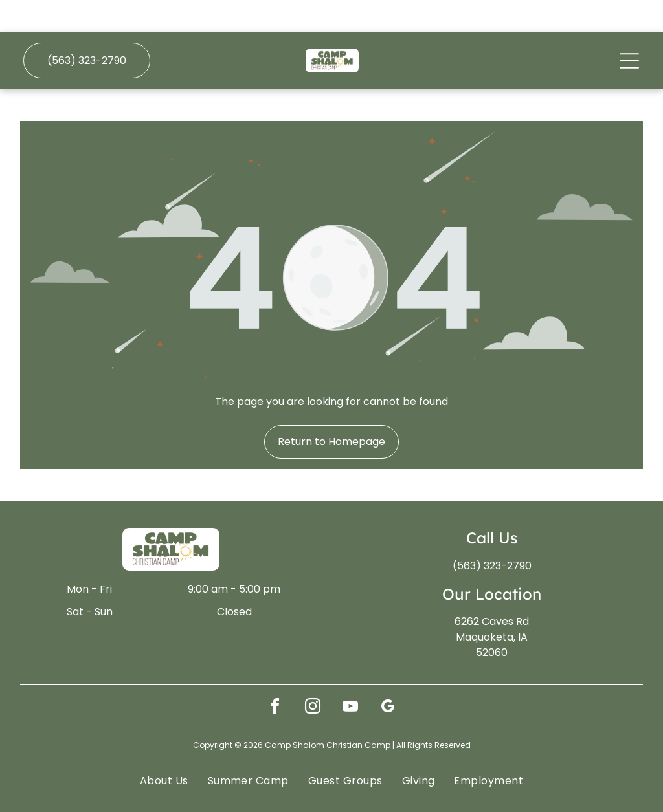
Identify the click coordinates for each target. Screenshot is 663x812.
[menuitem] (164, 748)
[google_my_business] (388, 676)
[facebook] (275, 676)
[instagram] (313, 676)
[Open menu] (629, 28)
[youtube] (350, 676)
